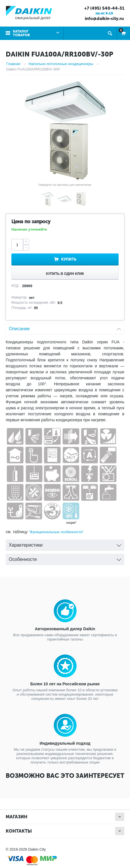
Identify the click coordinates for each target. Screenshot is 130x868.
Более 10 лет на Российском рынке (65, 684)
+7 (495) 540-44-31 (104, 8)
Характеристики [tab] (65, 544)
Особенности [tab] (65, 558)
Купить (69, 259)
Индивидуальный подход (65, 743)
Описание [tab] (65, 327)
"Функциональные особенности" (56, 532)
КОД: (15, 286)
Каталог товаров (21, 33)
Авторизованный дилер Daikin (65, 629)
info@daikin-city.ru (104, 19)
